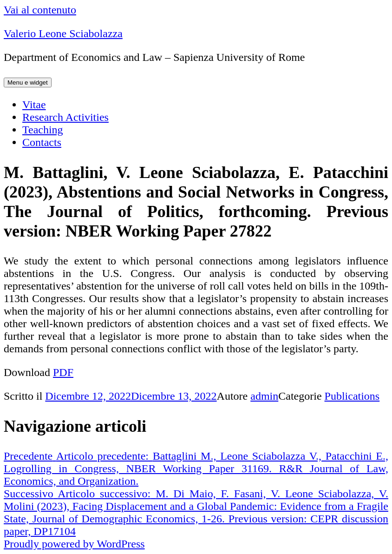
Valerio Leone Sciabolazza (63, 33)
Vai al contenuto (40, 10)
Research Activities (65, 117)
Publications (352, 396)
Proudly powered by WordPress (74, 544)
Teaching (43, 130)
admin (264, 396)
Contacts (42, 142)
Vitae (34, 105)
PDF (63, 372)
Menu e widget (28, 82)
